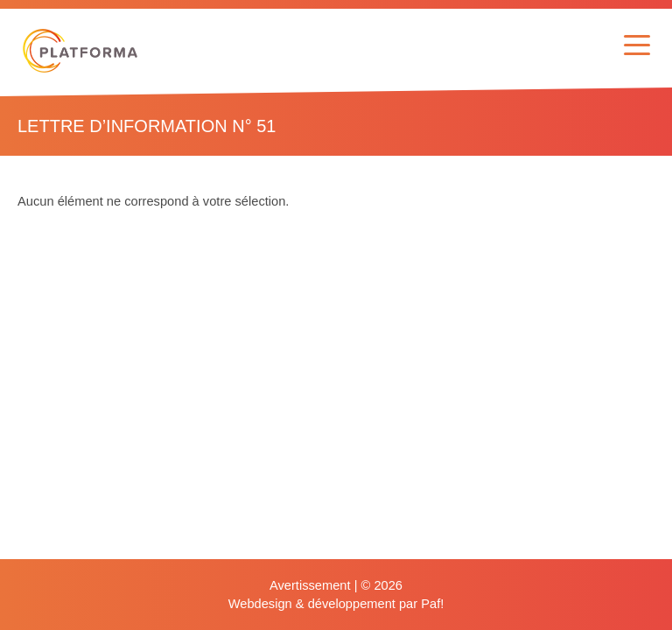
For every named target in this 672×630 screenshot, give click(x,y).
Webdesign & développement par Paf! (336, 604)
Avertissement (310, 585)
